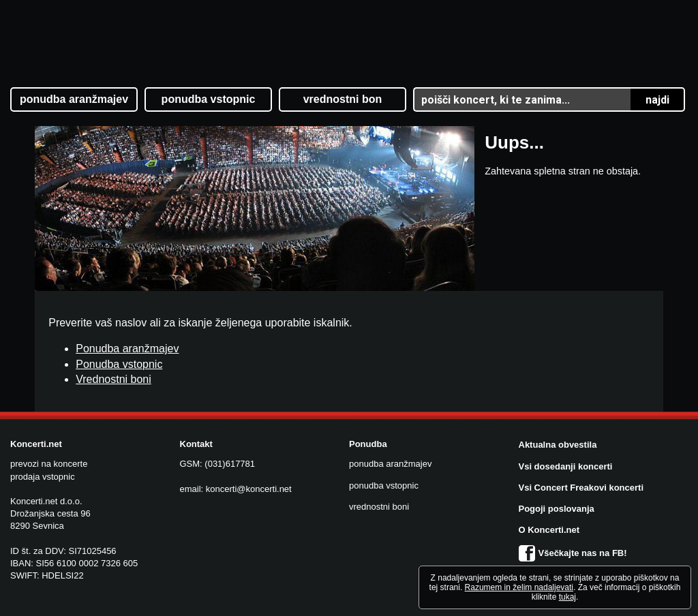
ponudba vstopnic (384, 486)
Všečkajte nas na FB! (573, 553)
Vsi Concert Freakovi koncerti (581, 488)
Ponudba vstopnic (119, 364)
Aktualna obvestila (558, 445)
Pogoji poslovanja (557, 509)
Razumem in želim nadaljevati (519, 587)
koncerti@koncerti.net (249, 489)
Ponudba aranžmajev (127, 349)
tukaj (567, 597)
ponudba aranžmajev (390, 464)
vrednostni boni (379, 507)
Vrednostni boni (113, 379)
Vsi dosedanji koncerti (566, 466)
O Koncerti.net (549, 530)
